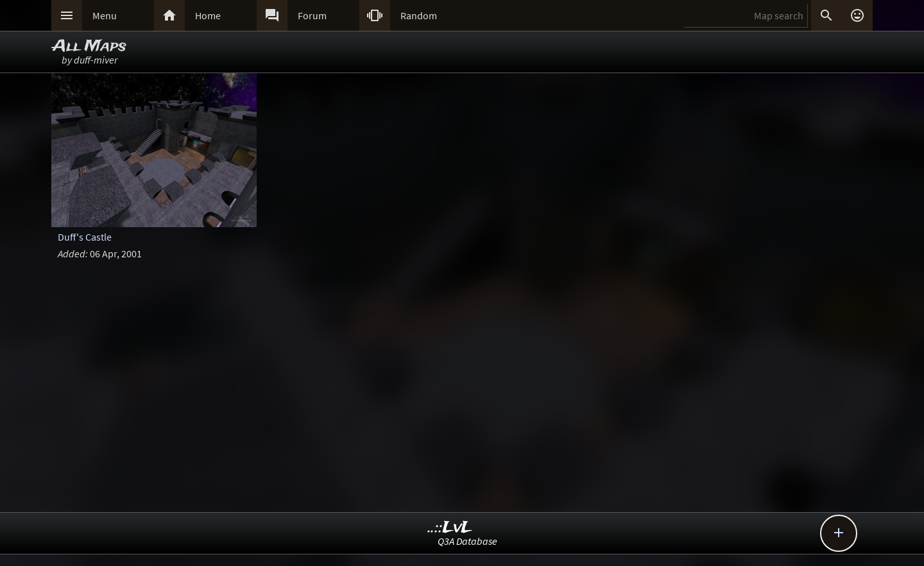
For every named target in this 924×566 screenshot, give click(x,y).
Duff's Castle (85, 237)
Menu (105, 15)
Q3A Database (467, 541)
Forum (312, 15)
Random (419, 15)
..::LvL (450, 528)
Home (208, 15)
